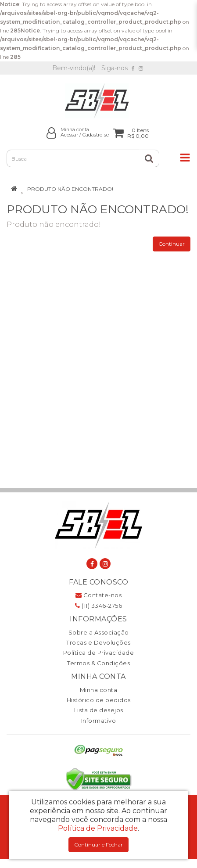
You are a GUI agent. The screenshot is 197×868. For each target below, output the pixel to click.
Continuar (172, 244)
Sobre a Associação (99, 632)
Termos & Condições (98, 663)
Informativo (99, 721)
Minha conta (99, 690)
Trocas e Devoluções (98, 642)
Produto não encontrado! (70, 189)
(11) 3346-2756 (98, 606)
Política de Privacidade (99, 653)
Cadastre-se (96, 135)
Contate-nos (99, 595)
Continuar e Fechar (98, 845)
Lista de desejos (99, 710)
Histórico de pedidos (99, 700)
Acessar (69, 135)
